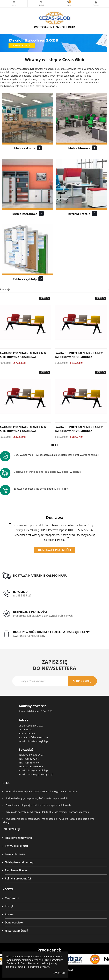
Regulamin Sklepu (16, 870)
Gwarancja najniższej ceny (29, 636)
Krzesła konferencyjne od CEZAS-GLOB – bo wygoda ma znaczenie (42, 791)
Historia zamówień (16, 931)
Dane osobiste (14, 922)
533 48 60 (34, 763)
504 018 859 (36, 766)
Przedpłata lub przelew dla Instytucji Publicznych (43, 616)
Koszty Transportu (16, 846)
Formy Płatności (15, 854)
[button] (53, 445)
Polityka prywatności (18, 878)
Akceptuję (59, 973)
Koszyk (9, 906)
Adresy (9, 914)
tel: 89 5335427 (22, 595)
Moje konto (12, 898)
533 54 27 (38, 755)
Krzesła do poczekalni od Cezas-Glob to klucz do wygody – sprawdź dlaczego (47, 812)
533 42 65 (34, 759)
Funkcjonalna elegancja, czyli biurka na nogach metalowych (38, 805)
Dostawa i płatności (54, 550)
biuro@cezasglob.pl (38, 741)
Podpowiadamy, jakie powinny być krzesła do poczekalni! (37, 798)
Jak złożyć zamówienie (19, 838)
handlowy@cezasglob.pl (40, 774)
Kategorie (14, 2)
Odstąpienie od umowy (19, 862)
